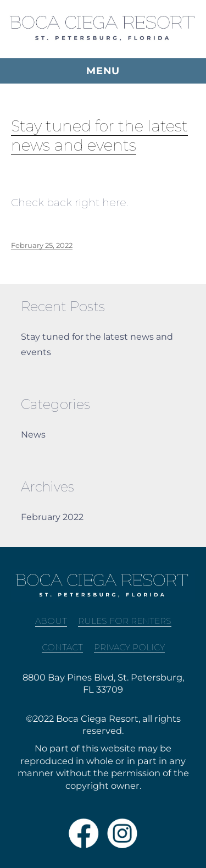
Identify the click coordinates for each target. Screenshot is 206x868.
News (33, 435)
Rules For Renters (125, 621)
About (51, 621)
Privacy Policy (129, 647)
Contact (62, 647)
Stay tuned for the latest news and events (99, 136)
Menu (103, 71)
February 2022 (52, 517)
